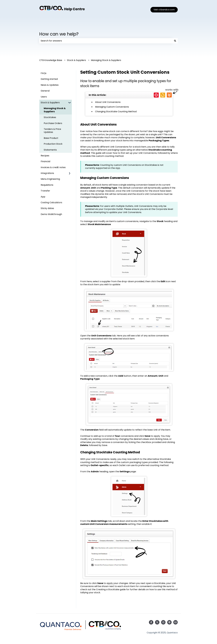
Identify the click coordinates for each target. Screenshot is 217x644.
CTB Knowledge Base (51, 60)
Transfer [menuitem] (45, 191)
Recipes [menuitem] (45, 156)
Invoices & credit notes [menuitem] (53, 167)
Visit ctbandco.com (164, 10)
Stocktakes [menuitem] (50, 117)
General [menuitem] (45, 91)
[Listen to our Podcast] (169, 622)
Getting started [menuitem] (49, 79)
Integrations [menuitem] (47, 173)
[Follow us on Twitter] (157, 622)
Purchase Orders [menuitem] (53, 123)
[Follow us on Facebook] (151, 622)
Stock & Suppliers (76, 60)
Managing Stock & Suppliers (106, 60)
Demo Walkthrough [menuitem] (51, 214)
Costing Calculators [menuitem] (51, 202)
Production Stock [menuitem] (53, 144)
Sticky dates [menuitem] (47, 208)
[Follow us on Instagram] (163, 622)
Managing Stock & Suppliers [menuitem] (55, 110)
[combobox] (106, 41)
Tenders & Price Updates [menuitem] (52, 131)
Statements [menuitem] (50, 150)
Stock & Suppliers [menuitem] (50, 103)
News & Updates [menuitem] (50, 85)
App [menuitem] (43, 197)
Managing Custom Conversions (112, 107)
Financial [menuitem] (45, 161)
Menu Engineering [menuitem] (50, 179)
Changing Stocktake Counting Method (116, 112)
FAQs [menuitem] (44, 73)
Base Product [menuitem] (51, 138)
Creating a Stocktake (108, 589)
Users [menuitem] (44, 97)
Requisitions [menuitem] (47, 185)
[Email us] (175, 622)
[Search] (175, 41)
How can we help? (59, 34)
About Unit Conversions (108, 102)
